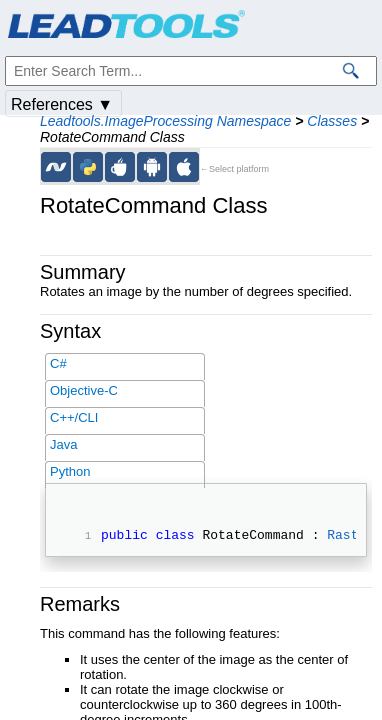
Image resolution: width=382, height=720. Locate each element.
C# (58, 363)
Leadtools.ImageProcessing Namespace (165, 121)
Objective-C (84, 390)
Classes (332, 121)
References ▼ (62, 104)
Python (70, 471)
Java (63, 444)
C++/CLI (74, 417)
